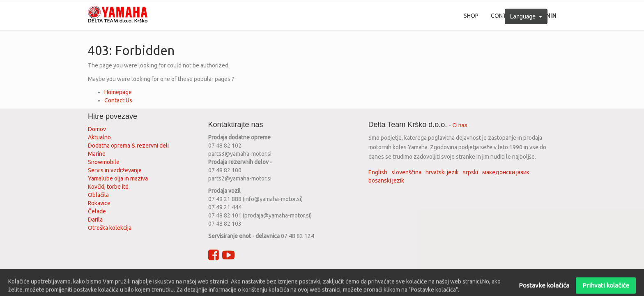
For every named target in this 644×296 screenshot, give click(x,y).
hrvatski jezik (442, 172)
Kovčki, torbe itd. (109, 187)
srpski (470, 172)
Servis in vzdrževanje (115, 170)
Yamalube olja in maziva (118, 178)
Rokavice (99, 203)
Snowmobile (104, 162)
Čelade (97, 211)
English (378, 172)
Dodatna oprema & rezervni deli (128, 146)
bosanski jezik (386, 180)
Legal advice (275, 277)
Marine (97, 154)
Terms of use (199, 277)
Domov (97, 129)
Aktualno (99, 137)
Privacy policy (237, 277)
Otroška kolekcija (110, 228)
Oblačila (98, 195)
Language (526, 16)
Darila (95, 220)
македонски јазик (506, 172)
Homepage (118, 92)
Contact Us (118, 100)
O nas (460, 125)
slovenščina (406, 172)
